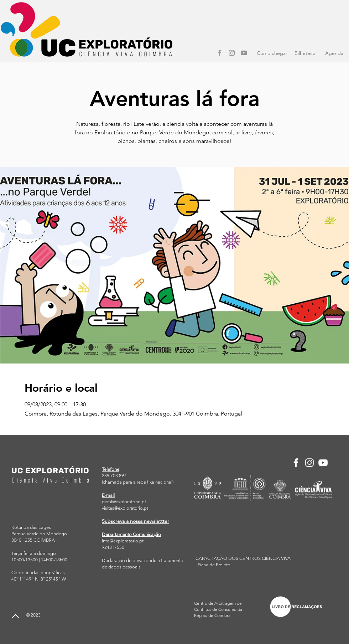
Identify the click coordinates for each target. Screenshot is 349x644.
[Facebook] (220, 53)
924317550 (113, 547)
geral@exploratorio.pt (124, 502)
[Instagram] (232, 53)
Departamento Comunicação (131, 534)
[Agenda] (334, 53)
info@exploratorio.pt (123, 541)
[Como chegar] (272, 53)
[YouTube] (244, 53)
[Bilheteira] (305, 53)
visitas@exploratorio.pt (125, 508)
